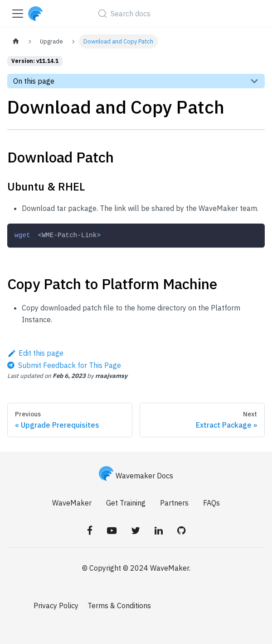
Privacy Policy (56, 606)
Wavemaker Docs (136, 476)
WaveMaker (72, 503)
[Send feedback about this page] (64, 365)
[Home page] (16, 41)
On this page (34, 81)
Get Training (126, 503)
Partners (174, 503)
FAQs (211, 503)
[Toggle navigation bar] (18, 14)
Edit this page (35, 353)
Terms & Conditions (119, 606)
